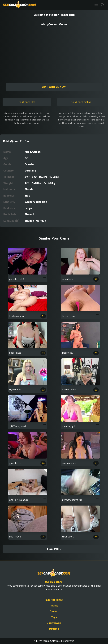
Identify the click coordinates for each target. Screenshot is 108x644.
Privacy (54, 605)
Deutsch (54, 629)
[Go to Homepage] (18, 5)
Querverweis (54, 623)
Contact (54, 611)
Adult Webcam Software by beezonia (54, 641)
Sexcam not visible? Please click (54, 15)
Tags (54, 617)
